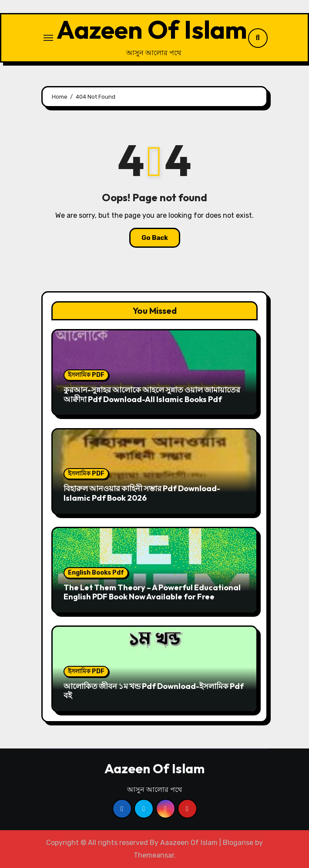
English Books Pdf (96, 573)
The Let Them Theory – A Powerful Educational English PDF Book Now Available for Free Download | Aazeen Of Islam (152, 597)
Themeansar (154, 855)
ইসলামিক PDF (86, 375)
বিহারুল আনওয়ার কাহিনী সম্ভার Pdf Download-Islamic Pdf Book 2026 (142, 493)
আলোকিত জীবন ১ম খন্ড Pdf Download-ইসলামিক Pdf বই (154, 691)
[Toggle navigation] (48, 38)
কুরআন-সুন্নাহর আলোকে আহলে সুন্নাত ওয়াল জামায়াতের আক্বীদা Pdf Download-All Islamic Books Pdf (152, 394)
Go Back (155, 238)
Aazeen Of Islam (152, 29)
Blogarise (238, 843)
